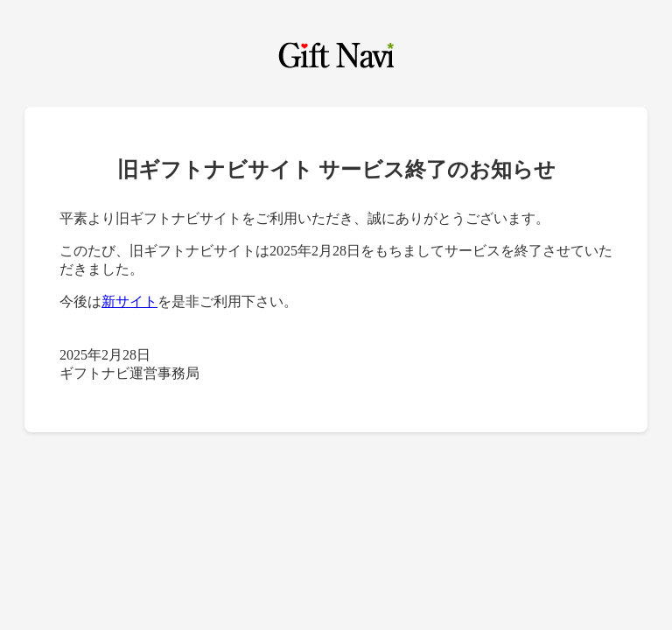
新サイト (129, 301)
